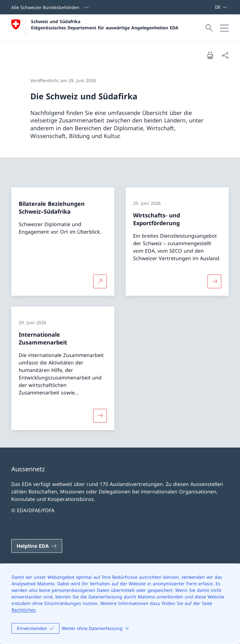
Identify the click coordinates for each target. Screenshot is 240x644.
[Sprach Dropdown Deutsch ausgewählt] (221, 7)
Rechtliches (24, 610)
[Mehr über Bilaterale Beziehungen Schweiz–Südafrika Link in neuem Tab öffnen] (100, 281)
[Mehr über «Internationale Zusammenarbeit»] (100, 416)
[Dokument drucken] (210, 55)
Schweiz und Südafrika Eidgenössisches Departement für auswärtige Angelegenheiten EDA (105, 24)
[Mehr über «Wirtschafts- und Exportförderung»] (214, 281)
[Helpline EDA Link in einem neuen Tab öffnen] (37, 546)
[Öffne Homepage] (95, 28)
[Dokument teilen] (225, 55)
